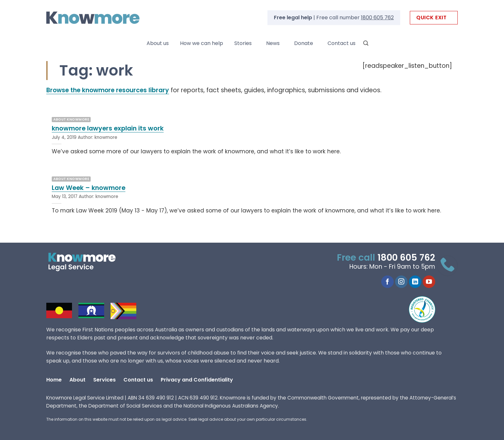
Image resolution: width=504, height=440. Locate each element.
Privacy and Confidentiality (197, 380)
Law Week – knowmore (89, 188)
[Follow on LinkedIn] (415, 282)
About (77, 380)
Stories (243, 43)
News (273, 43)
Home (54, 380)
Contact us (342, 43)
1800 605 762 (377, 18)
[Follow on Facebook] (387, 282)
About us (158, 43)
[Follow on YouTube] (429, 282)
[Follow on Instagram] (401, 282)
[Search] (366, 43)
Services (104, 380)
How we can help (202, 43)
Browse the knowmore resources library (108, 90)
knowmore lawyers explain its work (108, 129)
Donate (304, 43)
